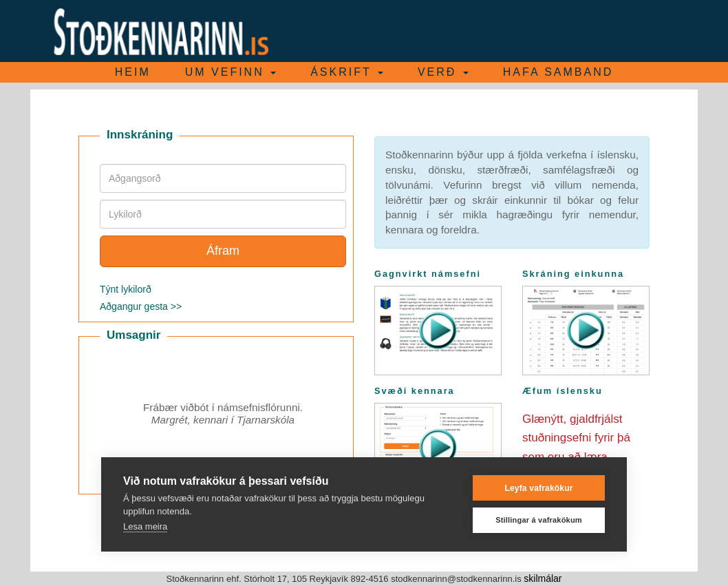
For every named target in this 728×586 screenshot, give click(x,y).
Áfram (223, 251)
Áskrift (347, 72)
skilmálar (543, 578)
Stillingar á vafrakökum (539, 520)
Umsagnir (133, 335)
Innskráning (140, 135)
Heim (133, 72)
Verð (443, 72)
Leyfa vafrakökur (538, 488)
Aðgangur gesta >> (141, 306)
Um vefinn (231, 72)
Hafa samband (558, 72)
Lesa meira (145, 526)
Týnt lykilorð (126, 289)
